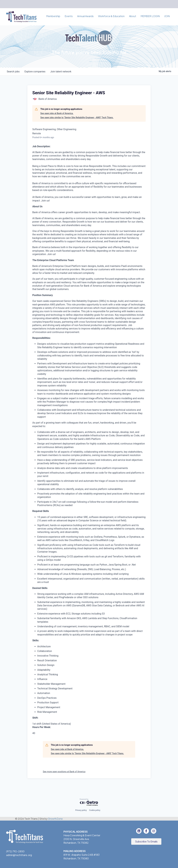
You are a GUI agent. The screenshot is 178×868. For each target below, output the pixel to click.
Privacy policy (81, 810)
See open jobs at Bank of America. (57, 113)
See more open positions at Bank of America (64, 772)
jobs (13, 72)
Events (69, 16)
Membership (53, 16)
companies (35, 72)
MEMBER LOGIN (150, 16)
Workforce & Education (111, 16)
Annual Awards (85, 16)
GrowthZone (55, 819)
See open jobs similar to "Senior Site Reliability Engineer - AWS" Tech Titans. (77, 118)
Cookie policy (95, 810)
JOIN (167, 16)
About (133, 16)
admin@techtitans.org (19, 855)
